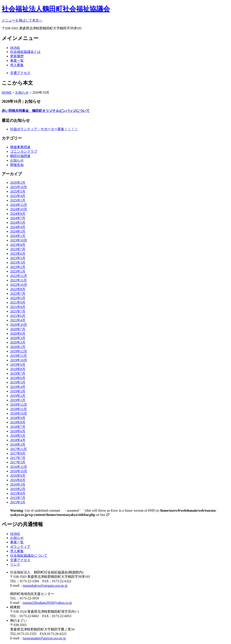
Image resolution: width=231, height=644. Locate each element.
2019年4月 (18, 387)
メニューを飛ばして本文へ (22, 20)
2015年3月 (18, 502)
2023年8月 (18, 245)
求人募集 (17, 65)
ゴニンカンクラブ (24, 151)
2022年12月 (19, 276)
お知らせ (22, 92)
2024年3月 (18, 231)
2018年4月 (18, 440)
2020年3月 (18, 338)
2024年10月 (19, 209)
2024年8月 (18, 214)
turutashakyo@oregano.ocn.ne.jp (45, 586)
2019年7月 (18, 373)
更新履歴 (17, 56)
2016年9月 (18, 476)
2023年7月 (18, 249)
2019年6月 (18, 378)
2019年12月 (19, 351)
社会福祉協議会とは (25, 52)
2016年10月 (19, 471)
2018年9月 (18, 418)
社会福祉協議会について (29, 556)
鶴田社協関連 (20, 156)
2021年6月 (18, 316)
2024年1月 (18, 236)
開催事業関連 (20, 147)
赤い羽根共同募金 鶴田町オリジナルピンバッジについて (46, 111)
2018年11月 (18, 409)
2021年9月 (18, 302)
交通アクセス (20, 73)
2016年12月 (19, 467)
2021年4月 (18, 320)
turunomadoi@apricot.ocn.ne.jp (44, 638)
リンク (15, 564)
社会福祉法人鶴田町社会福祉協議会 (56, 9)
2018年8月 (18, 422)
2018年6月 (18, 431)
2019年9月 (18, 365)
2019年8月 (18, 369)
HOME (15, 48)
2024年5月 (18, 223)
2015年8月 (18, 493)
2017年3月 (18, 462)
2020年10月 (19, 325)
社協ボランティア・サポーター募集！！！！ (44, 129)
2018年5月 (18, 436)
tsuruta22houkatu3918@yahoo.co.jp (47, 603)
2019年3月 (18, 391)
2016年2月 (18, 489)
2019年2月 (18, 396)
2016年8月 (18, 480)
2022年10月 (19, 285)
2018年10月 (19, 413)
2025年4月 (18, 196)
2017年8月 (18, 453)
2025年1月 (18, 200)
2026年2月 (18, 183)
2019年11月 (18, 356)
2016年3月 (18, 484)
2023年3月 (18, 262)
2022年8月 (18, 289)
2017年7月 (18, 458)
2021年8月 (18, 307)
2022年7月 (18, 294)
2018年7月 (18, 427)
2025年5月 (18, 191)
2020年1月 (18, 347)
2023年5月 (18, 258)
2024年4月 (18, 227)
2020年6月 (18, 334)
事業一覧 (17, 61)
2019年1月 (18, 400)
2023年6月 (18, 254)
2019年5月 (18, 382)
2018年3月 (18, 445)
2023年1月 (18, 271)
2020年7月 (18, 329)
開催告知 (17, 165)
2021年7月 (18, 311)
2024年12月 (19, 205)
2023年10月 (19, 240)
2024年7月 (18, 218)
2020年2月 (18, 342)
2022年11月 (18, 280)
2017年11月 (18, 449)
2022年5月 (18, 298)
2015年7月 (18, 498)
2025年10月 (19, 187)
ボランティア (20, 547)
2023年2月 (18, 267)
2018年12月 (19, 405)
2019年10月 (19, 360)
